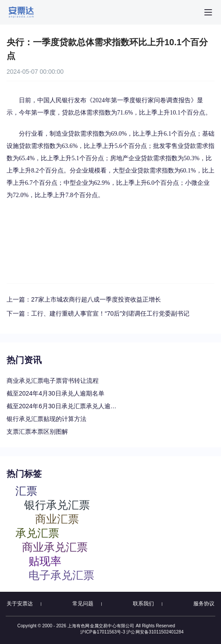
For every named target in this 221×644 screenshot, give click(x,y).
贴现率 (45, 561)
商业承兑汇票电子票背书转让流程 (53, 381)
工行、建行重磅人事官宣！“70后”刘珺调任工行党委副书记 (110, 313)
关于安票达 (20, 604)
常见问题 (83, 604)
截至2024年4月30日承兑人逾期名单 (55, 393)
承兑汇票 (37, 533)
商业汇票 (57, 519)
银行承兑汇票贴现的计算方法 (46, 419)
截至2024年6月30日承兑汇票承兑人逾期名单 (64, 406)
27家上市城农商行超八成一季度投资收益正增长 (96, 299)
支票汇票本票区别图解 (37, 432)
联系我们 (143, 604)
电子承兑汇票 (61, 575)
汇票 (26, 491)
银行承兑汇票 (57, 505)
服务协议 (204, 604)
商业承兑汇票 (55, 547)
